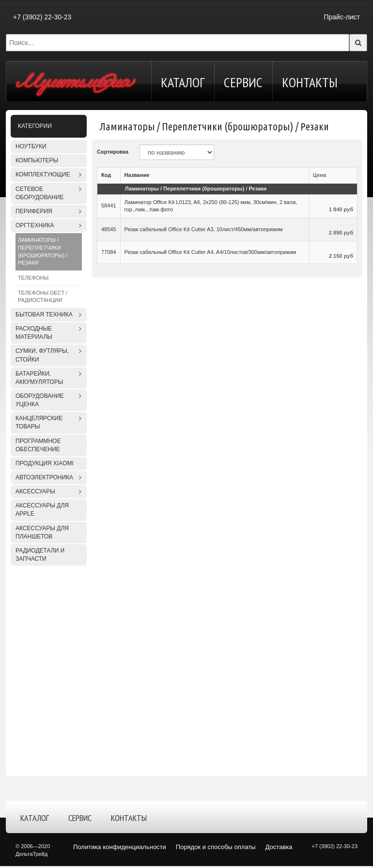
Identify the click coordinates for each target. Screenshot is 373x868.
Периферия (34, 211)
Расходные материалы (34, 333)
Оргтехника (35, 225)
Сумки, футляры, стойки (42, 355)
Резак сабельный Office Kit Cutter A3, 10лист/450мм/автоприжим (204, 229)
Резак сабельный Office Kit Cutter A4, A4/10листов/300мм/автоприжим (210, 252)
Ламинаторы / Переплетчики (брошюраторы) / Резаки (43, 251)
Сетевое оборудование (40, 193)
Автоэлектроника (44, 477)
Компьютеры (37, 160)
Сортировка (113, 152)
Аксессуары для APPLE (42, 510)
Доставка (279, 847)
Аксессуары (35, 491)
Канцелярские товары (39, 422)
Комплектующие (43, 174)
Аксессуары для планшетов (42, 532)
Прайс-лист (342, 17)
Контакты (310, 82)
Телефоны (33, 278)
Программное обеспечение (38, 445)
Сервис (243, 82)
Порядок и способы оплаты (216, 847)
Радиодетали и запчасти (40, 555)
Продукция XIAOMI (45, 463)
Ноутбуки (31, 146)
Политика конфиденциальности (120, 847)
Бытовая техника (44, 315)
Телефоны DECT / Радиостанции (43, 297)
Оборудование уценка (40, 400)
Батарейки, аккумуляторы (39, 378)
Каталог (183, 82)
